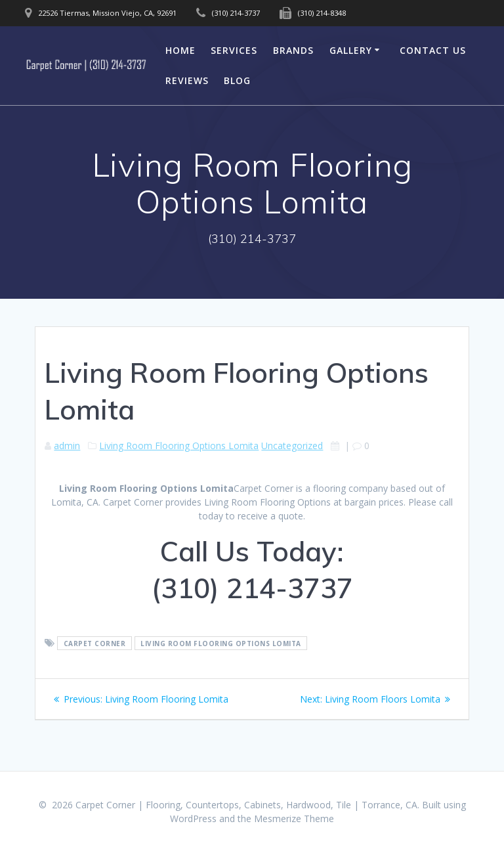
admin (67, 446)
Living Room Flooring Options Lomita (179, 446)
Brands (293, 50)
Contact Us (433, 50)
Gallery (351, 50)
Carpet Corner (95, 644)
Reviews (187, 80)
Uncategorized (292, 446)
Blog (237, 80)
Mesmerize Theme (294, 818)
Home (180, 50)
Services (234, 50)
